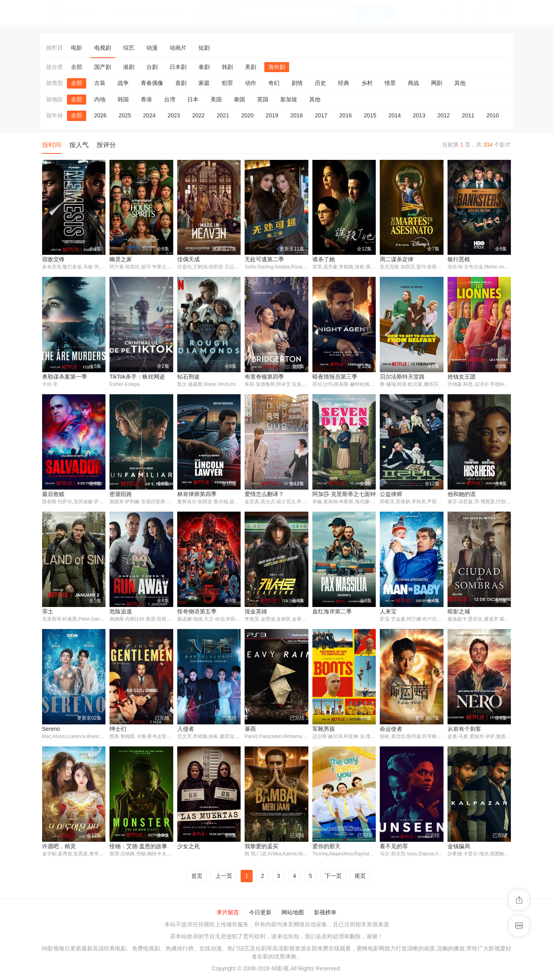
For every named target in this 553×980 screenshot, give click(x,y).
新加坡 (289, 99)
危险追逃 (121, 612)
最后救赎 (53, 494)
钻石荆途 (188, 377)
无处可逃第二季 (264, 259)
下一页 (333, 877)
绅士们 (118, 730)
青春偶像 (152, 83)
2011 (468, 115)
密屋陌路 (121, 494)
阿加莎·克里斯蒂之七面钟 (344, 494)
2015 (370, 115)
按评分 (106, 145)
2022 (198, 115)
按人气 (79, 145)
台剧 (152, 67)
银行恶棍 (459, 259)
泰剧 (204, 67)
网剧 (437, 83)
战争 (123, 83)
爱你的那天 (326, 847)
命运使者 (391, 730)
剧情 (297, 83)
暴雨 (250, 730)
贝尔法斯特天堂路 (402, 377)
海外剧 (277, 67)
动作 (251, 83)
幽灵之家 (121, 259)
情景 (390, 83)
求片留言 (228, 914)
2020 (247, 115)
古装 (100, 83)
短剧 (204, 48)
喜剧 (181, 83)
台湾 (170, 99)
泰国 (239, 99)
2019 (272, 115)
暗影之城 (459, 612)
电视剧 (103, 48)
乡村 (367, 83)
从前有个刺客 (464, 730)
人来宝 (388, 612)
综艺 (129, 48)
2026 (100, 115)
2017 (321, 115)
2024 (149, 115)
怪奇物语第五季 (197, 612)
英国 (263, 99)
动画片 (178, 48)
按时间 (52, 145)
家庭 (204, 83)
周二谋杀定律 (397, 259)
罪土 (48, 612)
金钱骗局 (459, 847)
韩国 (123, 99)
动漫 (152, 48)
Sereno (51, 730)
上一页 (224, 877)
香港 (146, 99)
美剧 (251, 67)
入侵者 (186, 730)
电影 (77, 48)
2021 (223, 115)
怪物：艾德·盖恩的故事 (138, 847)
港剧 (129, 67)
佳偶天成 (188, 259)
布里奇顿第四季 (264, 377)
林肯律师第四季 (197, 494)
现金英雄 (256, 612)
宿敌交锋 (53, 259)
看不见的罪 (394, 847)
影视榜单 (325, 914)
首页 (197, 877)
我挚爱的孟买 (261, 847)
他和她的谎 (462, 494)
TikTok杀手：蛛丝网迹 (137, 377)
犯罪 (227, 83)
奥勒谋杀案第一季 (65, 377)
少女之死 (188, 847)
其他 (460, 83)
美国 (216, 99)
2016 (345, 115)
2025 (125, 115)
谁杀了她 (324, 259)
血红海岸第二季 (332, 612)
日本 (193, 99)
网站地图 (293, 914)
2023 (174, 115)
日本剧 (178, 67)
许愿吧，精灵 (59, 847)
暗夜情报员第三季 (335, 377)
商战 (413, 83)
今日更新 (260, 914)
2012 (444, 115)
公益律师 (391, 494)
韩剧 (227, 67)
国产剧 (103, 67)
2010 (493, 115)
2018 (297, 115)
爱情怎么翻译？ (264, 494)
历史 (320, 83)
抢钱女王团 (462, 377)
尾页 (360, 877)
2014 (394, 115)
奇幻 (274, 83)
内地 (100, 99)
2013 (419, 115)
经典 (344, 83)
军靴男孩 (324, 730)
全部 (77, 67)
